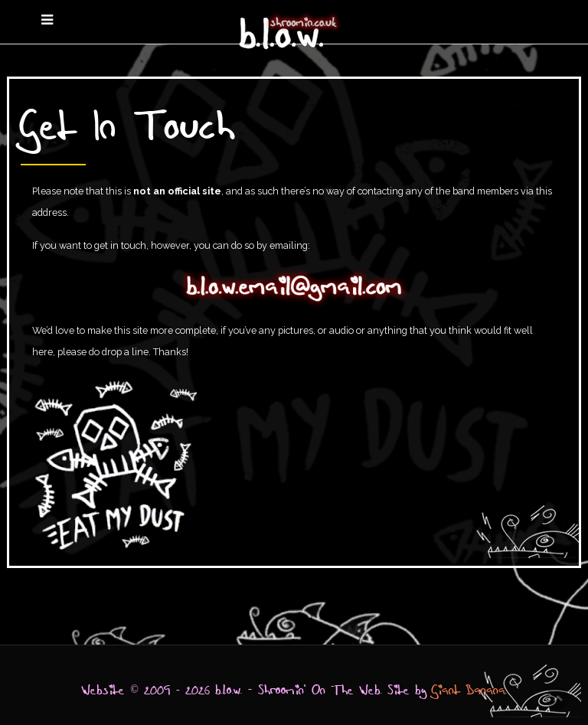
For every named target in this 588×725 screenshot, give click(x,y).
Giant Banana (469, 691)
